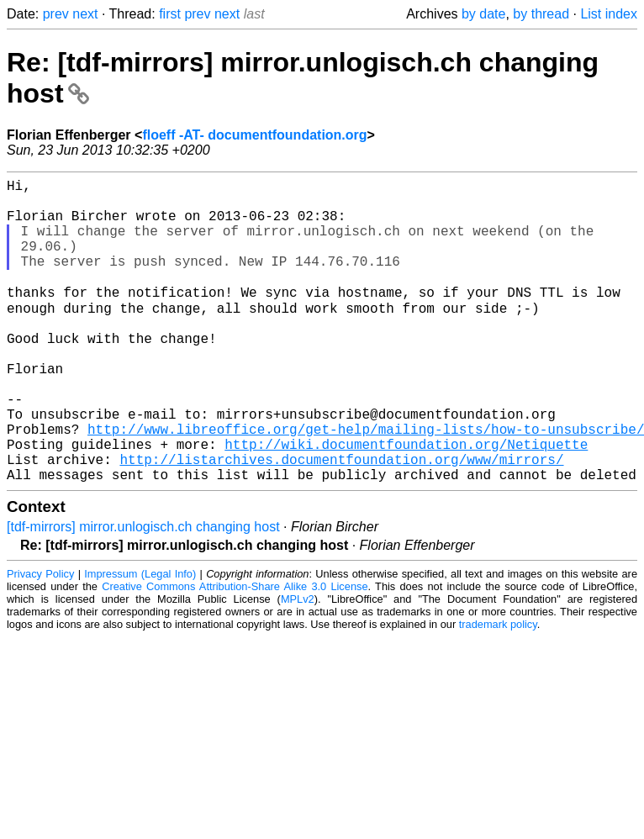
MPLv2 (298, 665)
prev (56, 14)
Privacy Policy (40, 639)
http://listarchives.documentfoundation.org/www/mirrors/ (341, 521)
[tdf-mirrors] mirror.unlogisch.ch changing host (143, 592)
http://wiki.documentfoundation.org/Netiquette (406, 503)
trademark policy (498, 690)
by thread (541, 14)
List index (609, 14)
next (85, 14)
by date (483, 14)
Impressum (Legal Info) (140, 639)
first (170, 14)
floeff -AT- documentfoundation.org (254, 135)
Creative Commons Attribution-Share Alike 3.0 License (235, 652)
